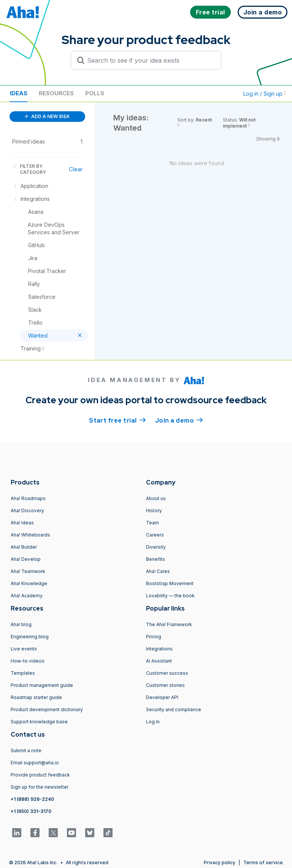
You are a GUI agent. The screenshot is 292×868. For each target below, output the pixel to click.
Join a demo (179, 420)
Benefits (156, 559)
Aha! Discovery (27, 511)
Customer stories (165, 685)
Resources (56, 93)
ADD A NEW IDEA (47, 116)
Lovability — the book (170, 596)
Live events (24, 649)
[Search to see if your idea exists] (149, 60)
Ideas (19, 93)
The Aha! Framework (169, 624)
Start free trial (117, 420)
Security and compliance (174, 709)
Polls (95, 93)
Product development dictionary (47, 709)
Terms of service (263, 862)
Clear (76, 169)
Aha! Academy (27, 596)
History (154, 511)
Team (152, 523)
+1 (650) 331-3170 (31, 811)
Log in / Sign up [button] (265, 94)
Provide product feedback (40, 775)
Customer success (167, 673)
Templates (23, 673)
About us (156, 498)
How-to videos (28, 661)
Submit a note (26, 750)
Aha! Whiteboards (30, 535)
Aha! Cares (158, 571)
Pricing (154, 637)
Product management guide (42, 685)
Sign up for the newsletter (40, 787)
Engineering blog (30, 637)
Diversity (156, 547)
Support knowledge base (39, 722)
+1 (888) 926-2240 (32, 799)
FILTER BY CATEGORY (29, 169)
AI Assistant (159, 661)
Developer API (162, 697)
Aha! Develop (26, 559)
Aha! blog (21, 624)
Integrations (159, 649)
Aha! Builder (24, 547)
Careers (155, 535)
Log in (153, 722)
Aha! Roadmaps (28, 498)
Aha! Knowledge (29, 583)
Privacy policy (220, 862)
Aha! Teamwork (28, 571)
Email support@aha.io (35, 763)
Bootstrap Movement (170, 583)
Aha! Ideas (22, 523)
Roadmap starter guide (36, 697)
